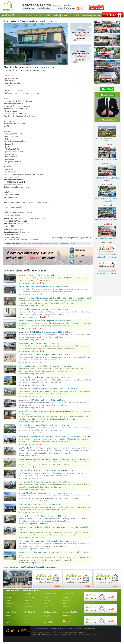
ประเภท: (25, 8)
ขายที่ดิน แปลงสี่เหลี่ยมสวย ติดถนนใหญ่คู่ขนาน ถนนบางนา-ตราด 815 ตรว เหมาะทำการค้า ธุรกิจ (55, 448)
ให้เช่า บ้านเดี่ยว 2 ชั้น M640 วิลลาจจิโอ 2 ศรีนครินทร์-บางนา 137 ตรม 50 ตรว (48, 389)
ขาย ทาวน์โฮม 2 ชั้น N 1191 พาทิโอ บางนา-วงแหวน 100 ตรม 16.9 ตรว (45, 332)
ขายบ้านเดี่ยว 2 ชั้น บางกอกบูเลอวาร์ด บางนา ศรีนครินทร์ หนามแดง (44, 287)
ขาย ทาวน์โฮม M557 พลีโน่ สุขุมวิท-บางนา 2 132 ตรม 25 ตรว (42, 400)
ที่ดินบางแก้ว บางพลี (69, 244)
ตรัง (26, 622)
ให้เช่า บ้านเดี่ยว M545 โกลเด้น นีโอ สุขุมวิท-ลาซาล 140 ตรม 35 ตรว (44, 482)
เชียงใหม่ (47, 601)
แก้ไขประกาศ (67, 238)
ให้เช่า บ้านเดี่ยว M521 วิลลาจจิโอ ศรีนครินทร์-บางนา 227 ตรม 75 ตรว (45, 425)
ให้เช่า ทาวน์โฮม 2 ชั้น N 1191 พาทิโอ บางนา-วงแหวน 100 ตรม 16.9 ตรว (46, 366)
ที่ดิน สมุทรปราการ (27, 328)
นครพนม (66, 607)
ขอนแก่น (66, 601)
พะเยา (46, 607)
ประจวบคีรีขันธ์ (49, 622)
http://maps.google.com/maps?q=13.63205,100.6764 (27, 202)
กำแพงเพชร (28, 601)
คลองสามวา (9, 604)
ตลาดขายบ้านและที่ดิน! (40, 634)
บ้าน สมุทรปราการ (27, 283)
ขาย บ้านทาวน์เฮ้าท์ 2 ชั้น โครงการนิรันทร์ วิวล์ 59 (37, 275)
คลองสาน (8, 601)
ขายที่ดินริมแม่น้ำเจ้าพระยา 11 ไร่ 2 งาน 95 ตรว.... (107, 178)
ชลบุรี (7, 622)
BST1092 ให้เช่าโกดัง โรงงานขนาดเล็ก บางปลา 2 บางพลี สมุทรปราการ (45, 493)
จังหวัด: (41, 8)
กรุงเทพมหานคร (30, 597)
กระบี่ (26, 616)
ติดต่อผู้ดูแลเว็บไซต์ (90, 628)
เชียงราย (47, 597)
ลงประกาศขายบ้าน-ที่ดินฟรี (58, 628)
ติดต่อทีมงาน (67, 616)
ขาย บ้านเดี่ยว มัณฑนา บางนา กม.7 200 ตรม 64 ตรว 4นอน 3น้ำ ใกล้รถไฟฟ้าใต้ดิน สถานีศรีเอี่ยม (55, 437)
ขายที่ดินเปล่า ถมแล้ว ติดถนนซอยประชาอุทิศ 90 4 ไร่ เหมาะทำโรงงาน (45, 321)
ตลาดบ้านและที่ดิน (9, 15)
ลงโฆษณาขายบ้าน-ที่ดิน (75, 628)
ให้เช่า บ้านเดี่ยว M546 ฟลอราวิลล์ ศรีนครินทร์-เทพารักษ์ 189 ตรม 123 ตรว (46, 471)
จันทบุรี (8, 616)
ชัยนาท (27, 604)
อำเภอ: (60, 8)
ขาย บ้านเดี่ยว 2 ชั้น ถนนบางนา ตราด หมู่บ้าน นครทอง (39, 343)
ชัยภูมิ (65, 604)
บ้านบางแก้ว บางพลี (55, 244)
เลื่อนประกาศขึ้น (77, 238)
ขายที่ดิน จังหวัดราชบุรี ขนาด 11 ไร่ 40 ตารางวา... (107, 138)
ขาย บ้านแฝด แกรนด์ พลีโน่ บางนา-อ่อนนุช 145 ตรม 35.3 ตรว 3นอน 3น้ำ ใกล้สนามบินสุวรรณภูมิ (55, 298)
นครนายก (28, 607)
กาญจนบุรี (47, 616)
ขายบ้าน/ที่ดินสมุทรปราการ (40, 244)
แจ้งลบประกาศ (87, 238)
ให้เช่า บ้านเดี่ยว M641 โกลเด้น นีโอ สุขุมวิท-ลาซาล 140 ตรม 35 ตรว (44, 355)
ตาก (45, 619)
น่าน (45, 604)
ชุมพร (26, 619)
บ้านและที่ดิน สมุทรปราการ (30, 317)
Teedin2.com (82, 632)
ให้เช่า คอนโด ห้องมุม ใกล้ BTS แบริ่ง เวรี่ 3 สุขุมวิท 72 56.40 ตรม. (43, 516)
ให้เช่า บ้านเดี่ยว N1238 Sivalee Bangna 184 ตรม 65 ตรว (40, 505)
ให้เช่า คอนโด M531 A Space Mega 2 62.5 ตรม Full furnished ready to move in (48, 541)
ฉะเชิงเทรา (9, 619)
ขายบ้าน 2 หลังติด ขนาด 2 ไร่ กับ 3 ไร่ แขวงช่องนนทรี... (107, 199)
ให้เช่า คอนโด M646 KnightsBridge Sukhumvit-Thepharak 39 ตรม (43, 309)
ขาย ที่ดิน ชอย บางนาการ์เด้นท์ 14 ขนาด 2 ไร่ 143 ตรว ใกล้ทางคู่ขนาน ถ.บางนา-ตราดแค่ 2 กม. (54, 459)
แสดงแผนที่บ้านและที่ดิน (63, 5)
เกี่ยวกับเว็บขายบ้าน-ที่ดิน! (41, 628)
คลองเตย (8, 597)
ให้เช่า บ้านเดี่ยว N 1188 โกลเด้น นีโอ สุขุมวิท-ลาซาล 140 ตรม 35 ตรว (45, 377)
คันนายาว (9, 607)
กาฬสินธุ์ (66, 597)
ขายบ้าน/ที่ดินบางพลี (25, 244)
